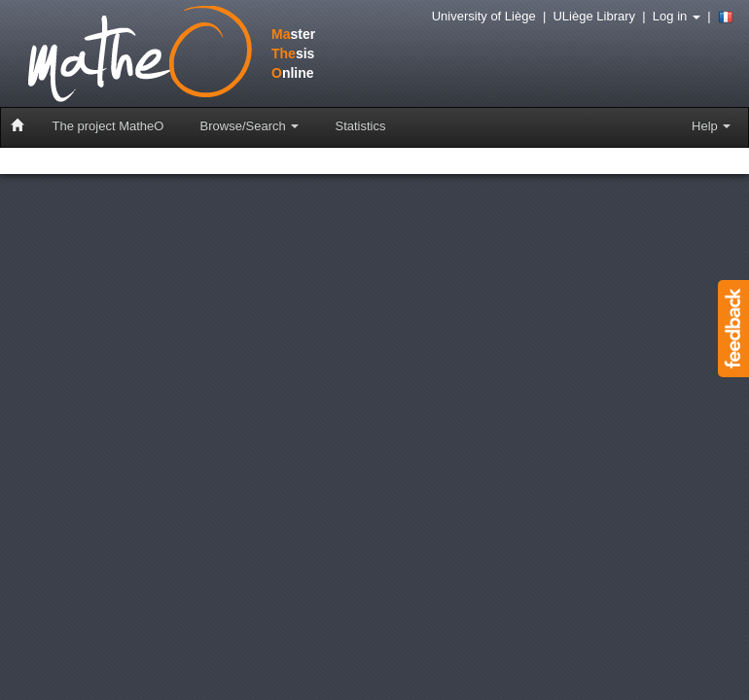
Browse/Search (250, 126)
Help (711, 126)
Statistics (360, 126)
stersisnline (150, 55)
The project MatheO (108, 126)
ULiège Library (594, 16)
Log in (677, 16)
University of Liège (484, 16)
